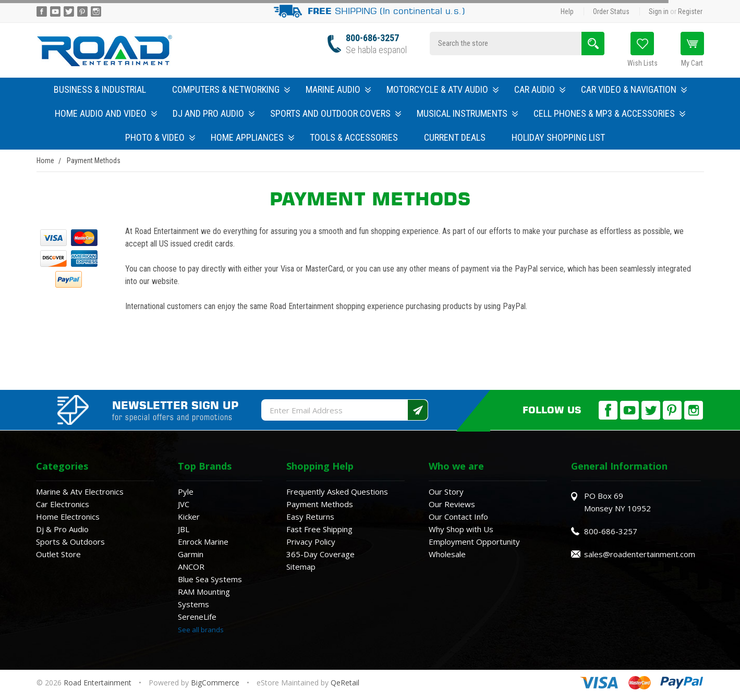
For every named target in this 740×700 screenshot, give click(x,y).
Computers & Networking (231, 89)
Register (690, 11)
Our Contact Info (458, 517)
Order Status (611, 11)
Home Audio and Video (106, 113)
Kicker (189, 517)
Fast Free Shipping (319, 529)
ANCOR (191, 567)
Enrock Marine (203, 542)
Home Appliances (252, 137)
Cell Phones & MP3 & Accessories (609, 113)
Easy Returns (310, 517)
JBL (184, 529)
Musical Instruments (467, 113)
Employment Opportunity (474, 542)
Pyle (186, 492)
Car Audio (540, 89)
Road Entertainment (99, 683)
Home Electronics (68, 517)
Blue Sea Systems (210, 579)
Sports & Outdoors (70, 542)
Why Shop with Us (461, 529)
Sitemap (301, 567)
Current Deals (455, 137)
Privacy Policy (311, 542)
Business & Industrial (100, 89)
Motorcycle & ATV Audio (442, 89)
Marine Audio (338, 89)
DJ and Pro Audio (214, 113)
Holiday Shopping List (558, 137)
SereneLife (197, 617)
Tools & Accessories (354, 137)
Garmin (191, 554)
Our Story (446, 492)
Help (567, 11)
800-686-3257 (372, 38)
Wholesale (447, 554)
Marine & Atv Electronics (80, 492)
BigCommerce (215, 683)
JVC (184, 504)
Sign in (659, 11)
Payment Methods (320, 504)
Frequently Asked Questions (337, 492)
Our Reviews (452, 504)
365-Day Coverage (320, 554)
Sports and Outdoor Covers (336, 113)
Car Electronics (63, 504)
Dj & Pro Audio (62, 529)
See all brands (201, 630)
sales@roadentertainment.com (640, 554)
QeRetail (345, 683)
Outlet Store (58, 554)
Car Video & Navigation (634, 89)
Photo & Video (160, 137)
